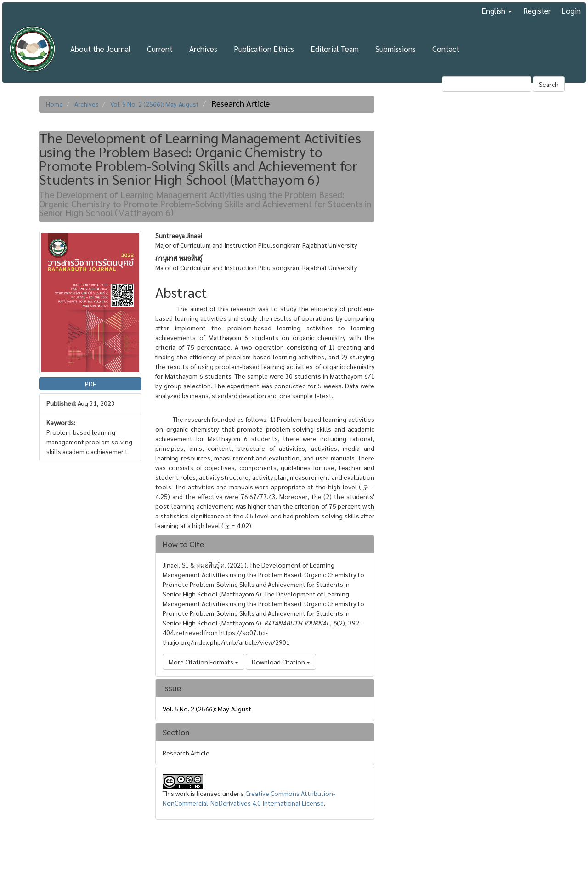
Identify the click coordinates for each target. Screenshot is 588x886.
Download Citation (281, 662)
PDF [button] (90, 384)
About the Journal (100, 49)
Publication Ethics (264, 49)
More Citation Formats (204, 662)
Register (537, 11)
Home (54, 104)
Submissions (396, 49)
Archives (203, 49)
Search (549, 84)
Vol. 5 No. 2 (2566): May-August (155, 104)
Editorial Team (335, 49)
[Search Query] (487, 84)
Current (160, 49)
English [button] (497, 11)
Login (571, 11)
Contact (446, 49)
